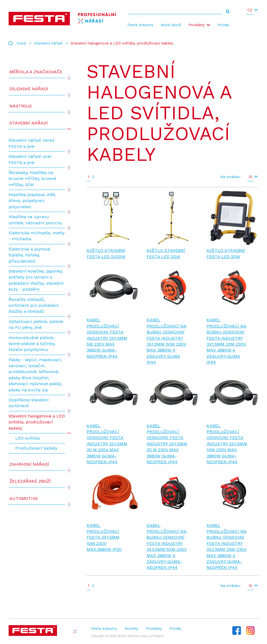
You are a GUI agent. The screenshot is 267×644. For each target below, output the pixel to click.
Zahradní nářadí (29, 464)
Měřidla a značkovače (36, 72)
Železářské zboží (30, 481)
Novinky (131, 628)
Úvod (21, 43)
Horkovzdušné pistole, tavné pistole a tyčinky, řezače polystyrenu (32, 344)
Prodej (223, 25)
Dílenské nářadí (29, 89)
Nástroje (21, 106)
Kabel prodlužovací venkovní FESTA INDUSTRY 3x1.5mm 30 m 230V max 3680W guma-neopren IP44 (107, 444)
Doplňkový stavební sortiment (29, 403)
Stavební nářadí (48, 43)
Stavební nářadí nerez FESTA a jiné (32, 143)
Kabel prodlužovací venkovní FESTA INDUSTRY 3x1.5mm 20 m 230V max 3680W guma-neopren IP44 (167, 444)
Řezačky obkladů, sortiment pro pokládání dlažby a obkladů (34, 305)
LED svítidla (28, 438)
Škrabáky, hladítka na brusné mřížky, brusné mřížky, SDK (32, 179)
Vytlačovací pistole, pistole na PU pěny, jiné (36, 324)
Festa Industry (140, 25)
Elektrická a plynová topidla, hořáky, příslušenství (29, 255)
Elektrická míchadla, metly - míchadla (37, 236)
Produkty (197, 25)
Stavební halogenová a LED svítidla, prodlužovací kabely (37, 422)
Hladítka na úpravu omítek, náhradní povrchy (35, 220)
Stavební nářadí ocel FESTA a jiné (30, 159)
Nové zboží (171, 25)
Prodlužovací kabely (36, 448)
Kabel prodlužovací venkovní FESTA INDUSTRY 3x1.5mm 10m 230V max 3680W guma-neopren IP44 (227, 444)
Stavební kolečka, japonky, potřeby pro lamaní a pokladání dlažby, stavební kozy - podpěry (36, 280)
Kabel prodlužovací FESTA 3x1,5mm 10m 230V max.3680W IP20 (104, 537)
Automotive (24, 498)
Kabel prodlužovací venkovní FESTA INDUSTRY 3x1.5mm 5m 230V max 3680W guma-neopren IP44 (107, 338)
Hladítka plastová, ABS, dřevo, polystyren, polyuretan (32, 201)
